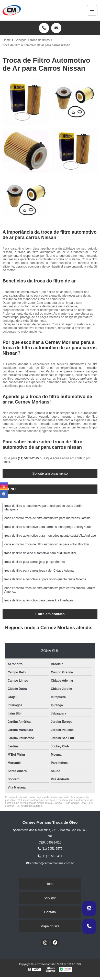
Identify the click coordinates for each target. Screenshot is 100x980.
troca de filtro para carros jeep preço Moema (35, 562)
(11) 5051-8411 (50, 856)
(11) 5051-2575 (29, 458)
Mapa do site (50, 926)
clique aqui (51, 458)
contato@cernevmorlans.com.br (50, 863)
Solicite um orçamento (50, 473)
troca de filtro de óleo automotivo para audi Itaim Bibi (40, 553)
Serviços (50, 898)
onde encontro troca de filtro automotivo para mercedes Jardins (47, 518)
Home (50, 884)
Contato (50, 912)
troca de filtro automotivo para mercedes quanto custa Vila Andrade (50, 536)
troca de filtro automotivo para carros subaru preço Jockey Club (48, 527)
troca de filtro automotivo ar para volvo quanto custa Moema (45, 579)
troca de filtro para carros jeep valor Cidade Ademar (40, 571)
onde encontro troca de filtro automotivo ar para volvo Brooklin (47, 544)
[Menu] (92, 10)
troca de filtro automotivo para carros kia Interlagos (39, 600)
